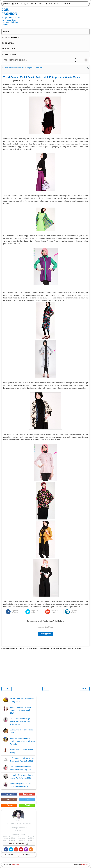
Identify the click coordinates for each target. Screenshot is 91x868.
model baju (51, 81)
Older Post (85, 689)
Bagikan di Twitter (35, 612)
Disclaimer (52, 4)
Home (6, 32)
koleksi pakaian (42, 81)
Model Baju (9, 49)
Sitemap (29, 4)
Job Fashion (9, 12)
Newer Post (7, 689)
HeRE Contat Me (19, 844)
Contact (17, 4)
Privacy (40, 4)
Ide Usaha (8, 43)
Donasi (26, 854)
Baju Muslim (9, 54)
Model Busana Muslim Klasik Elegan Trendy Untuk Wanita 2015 (21, 710)
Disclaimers (27, 794)
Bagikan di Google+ (54, 612)
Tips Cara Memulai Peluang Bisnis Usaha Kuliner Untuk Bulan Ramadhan (22, 741)
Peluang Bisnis (10, 37)
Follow (9, 854)
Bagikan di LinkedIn (74, 612)
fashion (34, 81)
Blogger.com (85, 865)
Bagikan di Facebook (15, 612)
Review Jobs (67, 4)
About (6, 4)
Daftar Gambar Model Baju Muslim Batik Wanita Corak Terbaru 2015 (20, 721)
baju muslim (27, 81)
